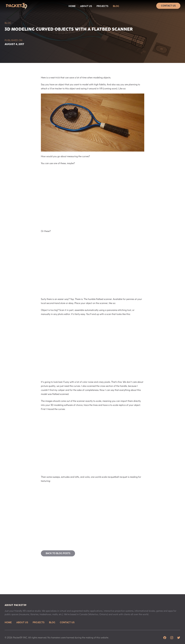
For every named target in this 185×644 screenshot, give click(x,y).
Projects (102, 6)
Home (72, 6)
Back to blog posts (58, 553)
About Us (86, 6)
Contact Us (168, 6)
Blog (116, 6)
